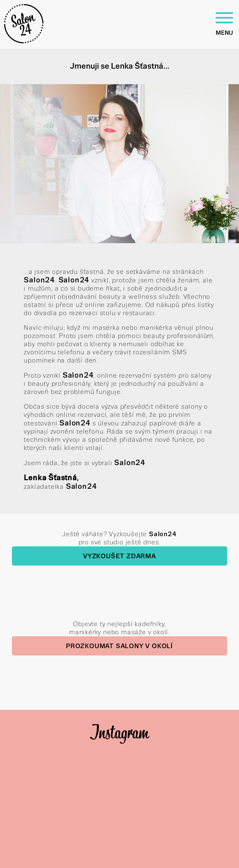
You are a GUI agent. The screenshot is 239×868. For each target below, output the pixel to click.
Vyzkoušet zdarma (120, 556)
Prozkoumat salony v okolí (120, 646)
